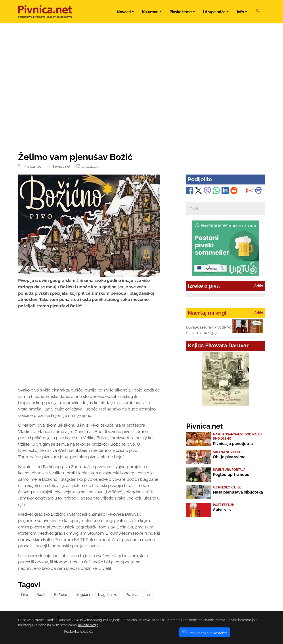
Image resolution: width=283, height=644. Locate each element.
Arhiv (259, 286)
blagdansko (108, 595)
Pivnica (132, 595)
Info (240, 12)
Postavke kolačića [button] (79, 632)
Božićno (61, 595)
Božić (41, 595)
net (148, 595)
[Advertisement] (141, 118)
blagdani (83, 595)
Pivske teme (181, 12)
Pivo (25, 595)
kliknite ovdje (88, 625)
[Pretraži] (258, 11)
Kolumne (150, 12)
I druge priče (214, 12)
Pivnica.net (31, 166)
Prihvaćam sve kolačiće (205, 633)
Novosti (124, 12)
